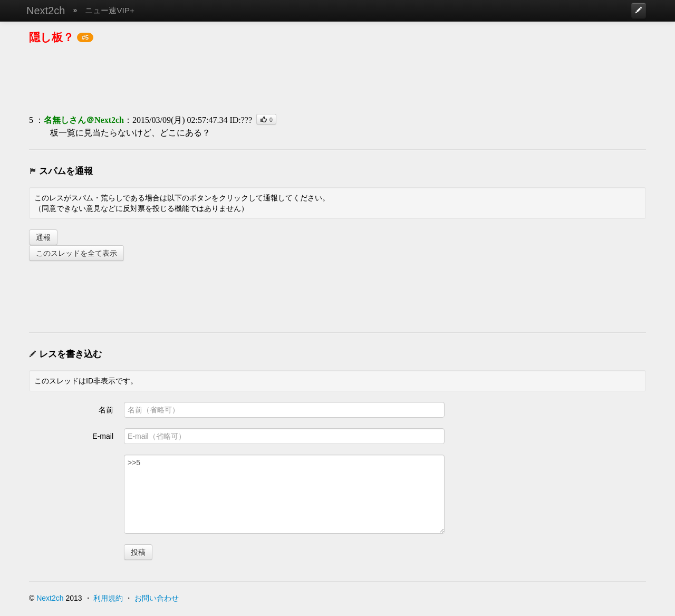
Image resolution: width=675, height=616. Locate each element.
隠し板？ (51, 37)
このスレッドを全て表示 (76, 253)
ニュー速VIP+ (110, 10)
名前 (106, 410)
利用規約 (108, 598)
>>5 (284, 494)
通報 (43, 237)
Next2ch (46, 11)
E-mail (103, 436)
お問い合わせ (157, 598)
